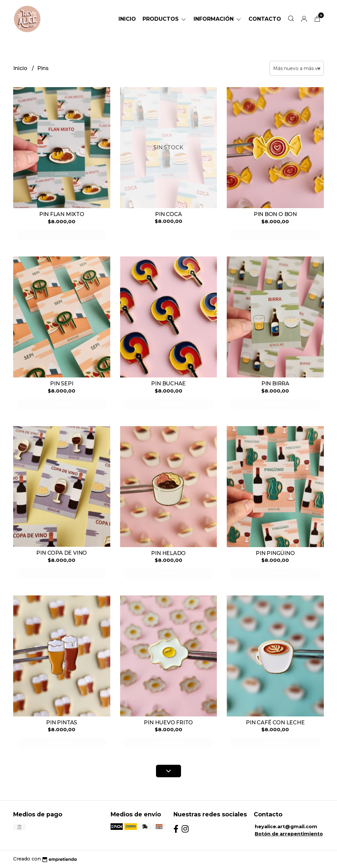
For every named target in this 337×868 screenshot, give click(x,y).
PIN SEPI (62, 384)
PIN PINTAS (62, 723)
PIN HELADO (168, 553)
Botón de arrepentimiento (289, 834)
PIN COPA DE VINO (62, 553)
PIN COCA (168, 214)
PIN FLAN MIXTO (62, 214)
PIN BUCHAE (168, 384)
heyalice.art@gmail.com (286, 827)
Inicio (127, 19)
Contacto (265, 19)
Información (218, 19)
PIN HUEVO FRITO (168, 723)
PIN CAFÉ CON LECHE (275, 723)
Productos (165, 19)
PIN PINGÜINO (275, 553)
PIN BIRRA (275, 384)
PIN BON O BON (275, 214)
